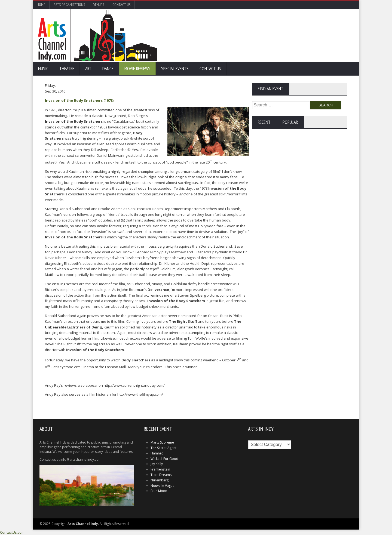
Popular (290, 122)
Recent (264, 122)
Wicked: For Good (164, 459)
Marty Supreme (162, 442)
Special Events (175, 69)
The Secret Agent (163, 448)
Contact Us (121, 5)
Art (88, 69)
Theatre (67, 69)
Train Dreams (161, 475)
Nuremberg (160, 480)
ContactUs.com (12, 532)
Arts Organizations (69, 5)
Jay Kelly (157, 464)
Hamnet (157, 453)
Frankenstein (160, 469)
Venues (99, 5)
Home (41, 5)
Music (43, 69)
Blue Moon (159, 491)
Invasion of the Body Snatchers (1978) (79, 100)
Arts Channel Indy (98, 35)
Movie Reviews (137, 69)
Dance (108, 69)
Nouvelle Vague (163, 486)
